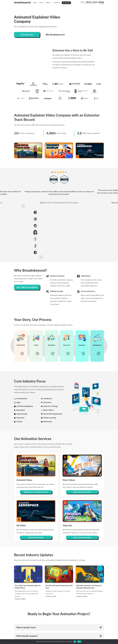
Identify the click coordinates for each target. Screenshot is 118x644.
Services (48, 3)
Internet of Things (51, 406)
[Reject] (2, 642)
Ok (75, 642)
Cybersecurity (22, 414)
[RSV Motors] (28, 150)
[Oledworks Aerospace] (90, 150)
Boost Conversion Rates (82, 537)
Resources (57, 3)
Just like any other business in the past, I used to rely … (59, 585)
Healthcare (48, 399)
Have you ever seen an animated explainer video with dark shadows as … (90, 585)
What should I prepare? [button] (27, 636)
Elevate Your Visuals (36, 537)
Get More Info (27, 35)
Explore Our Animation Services (36, 492)
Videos (35, 3)
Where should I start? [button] (26, 627)
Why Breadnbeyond (55, 35)
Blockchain (21, 410)
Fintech (19, 422)
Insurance (47, 402)
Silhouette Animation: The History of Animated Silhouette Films (90, 584)
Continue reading (27, 587)
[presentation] (23, 206)
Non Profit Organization (53, 414)
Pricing (41, 3)
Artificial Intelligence (25, 406)
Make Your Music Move (82, 492)
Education (20, 418)
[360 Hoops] (59, 150)
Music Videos (48, 410)
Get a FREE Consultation (27, 287)
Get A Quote (66, 3)
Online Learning (50, 418)
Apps (18, 402)
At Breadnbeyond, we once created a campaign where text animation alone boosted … (28, 586)
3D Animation (22, 399)
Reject (79, 642)
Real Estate (48, 422)
